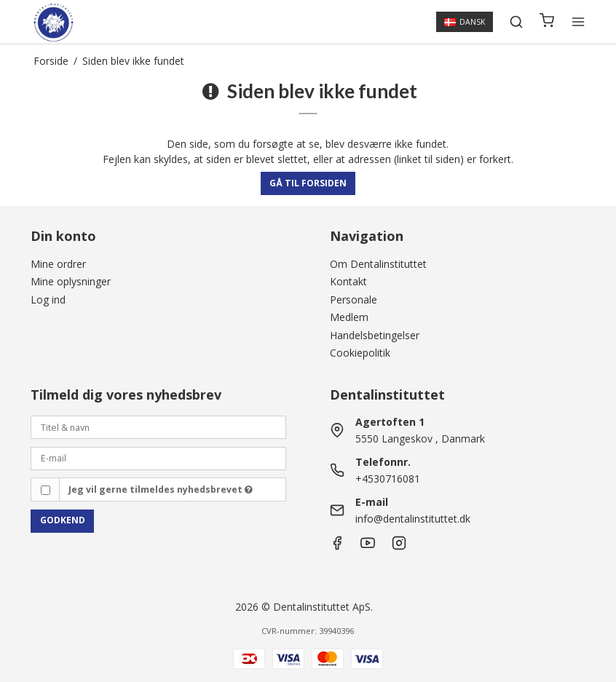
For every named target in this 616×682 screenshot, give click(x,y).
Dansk (465, 22)
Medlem (349, 317)
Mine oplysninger (71, 281)
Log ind (48, 300)
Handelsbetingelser (375, 335)
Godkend (63, 520)
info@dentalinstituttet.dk (413, 519)
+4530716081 (388, 479)
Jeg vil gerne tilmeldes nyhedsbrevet (161, 489)
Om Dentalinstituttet (378, 264)
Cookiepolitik (360, 353)
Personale (354, 300)
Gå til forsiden (308, 183)
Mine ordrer (58, 264)
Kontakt (348, 281)
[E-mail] (158, 457)
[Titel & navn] (158, 426)
